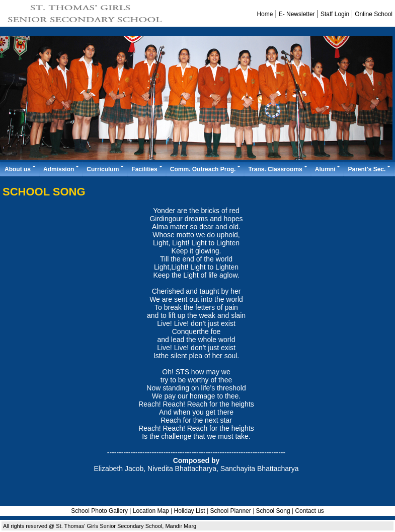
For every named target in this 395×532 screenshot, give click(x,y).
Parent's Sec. (370, 169)
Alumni (328, 169)
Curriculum (106, 169)
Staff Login (335, 14)
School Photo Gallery (99, 511)
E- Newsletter (297, 14)
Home (265, 14)
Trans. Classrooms (278, 169)
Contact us (309, 511)
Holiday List (190, 511)
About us (21, 169)
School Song (273, 511)
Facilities (147, 169)
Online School (374, 14)
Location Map (151, 511)
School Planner (231, 511)
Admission (62, 169)
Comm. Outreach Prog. (206, 169)
